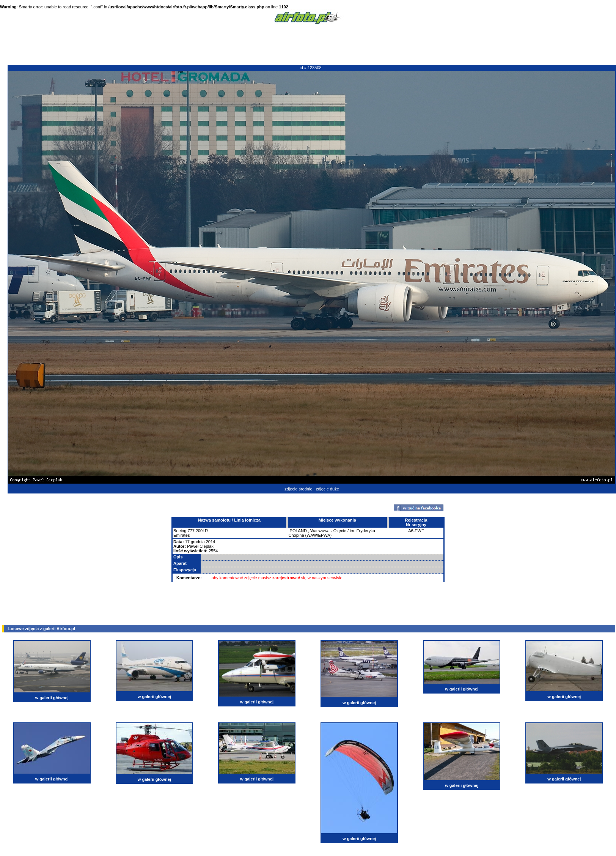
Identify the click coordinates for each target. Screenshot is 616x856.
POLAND (298, 531)
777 (191, 531)
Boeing (180, 531)
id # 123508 (311, 68)
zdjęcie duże (328, 489)
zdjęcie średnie (298, 489)
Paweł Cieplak (200, 546)
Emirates (181, 535)
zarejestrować (286, 578)
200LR (202, 531)
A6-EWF (416, 531)
